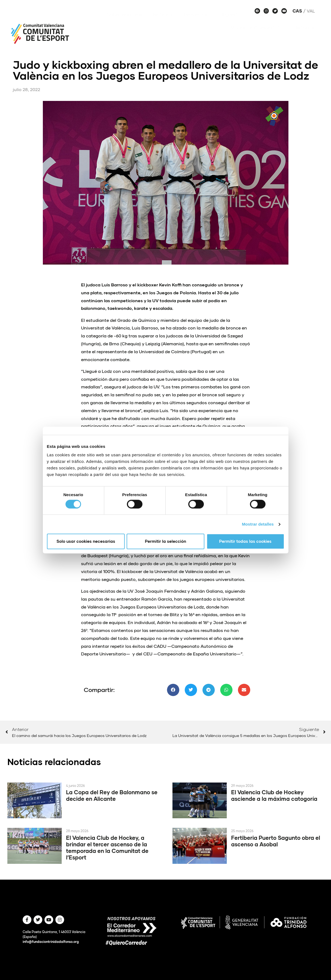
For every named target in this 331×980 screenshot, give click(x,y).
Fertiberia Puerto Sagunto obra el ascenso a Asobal (276, 841)
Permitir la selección (165, 541)
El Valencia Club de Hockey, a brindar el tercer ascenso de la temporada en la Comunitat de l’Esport (107, 847)
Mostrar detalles (258, 524)
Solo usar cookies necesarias (86, 541)
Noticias (163, 23)
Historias (304, 36)
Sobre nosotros (124, 23)
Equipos (261, 23)
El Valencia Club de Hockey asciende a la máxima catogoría (274, 795)
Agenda (231, 23)
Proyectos (197, 23)
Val (311, 11)
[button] (173, 690)
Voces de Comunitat (257, 36)
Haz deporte (298, 23)
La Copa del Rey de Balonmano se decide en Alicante (112, 795)
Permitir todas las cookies (245, 541)
